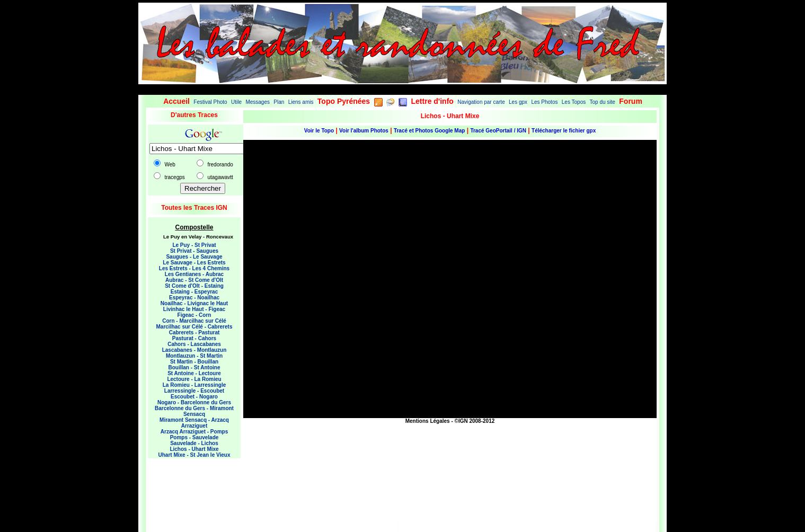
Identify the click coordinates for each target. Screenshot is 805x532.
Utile (236, 102)
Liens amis (301, 102)
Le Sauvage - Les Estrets (194, 263)
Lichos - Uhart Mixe (194, 449)
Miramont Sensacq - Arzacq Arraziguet (194, 423)
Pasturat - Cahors (194, 338)
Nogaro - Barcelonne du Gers (194, 402)
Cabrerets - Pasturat (194, 332)
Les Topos (574, 102)
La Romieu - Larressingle (194, 385)
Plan (279, 102)
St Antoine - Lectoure (194, 373)
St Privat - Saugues (194, 251)
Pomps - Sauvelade (194, 437)
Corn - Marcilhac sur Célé (194, 321)
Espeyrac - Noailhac (194, 298)
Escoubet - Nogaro (194, 397)
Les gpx (518, 102)
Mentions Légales (428, 421)
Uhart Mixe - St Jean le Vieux (194, 455)
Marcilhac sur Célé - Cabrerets (194, 327)
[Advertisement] (190, 487)
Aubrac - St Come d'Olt (194, 280)
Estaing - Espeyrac (194, 292)
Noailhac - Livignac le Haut (194, 303)
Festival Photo (210, 102)
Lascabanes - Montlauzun (194, 350)
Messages (258, 102)
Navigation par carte (481, 102)
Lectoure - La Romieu (194, 379)
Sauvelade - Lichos (194, 443)
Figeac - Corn (194, 315)
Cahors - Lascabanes (194, 344)
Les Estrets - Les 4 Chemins (194, 268)
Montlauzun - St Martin (194, 356)
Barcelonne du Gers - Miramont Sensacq (194, 411)
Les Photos (544, 102)
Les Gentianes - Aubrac (194, 274)
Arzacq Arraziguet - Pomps (194, 432)
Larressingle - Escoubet (194, 391)
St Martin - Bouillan (194, 362)
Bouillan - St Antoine (194, 367)
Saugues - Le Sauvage (194, 257)
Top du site (603, 102)
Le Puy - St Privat (194, 245)
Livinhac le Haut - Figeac (194, 309)
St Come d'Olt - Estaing (194, 286)
